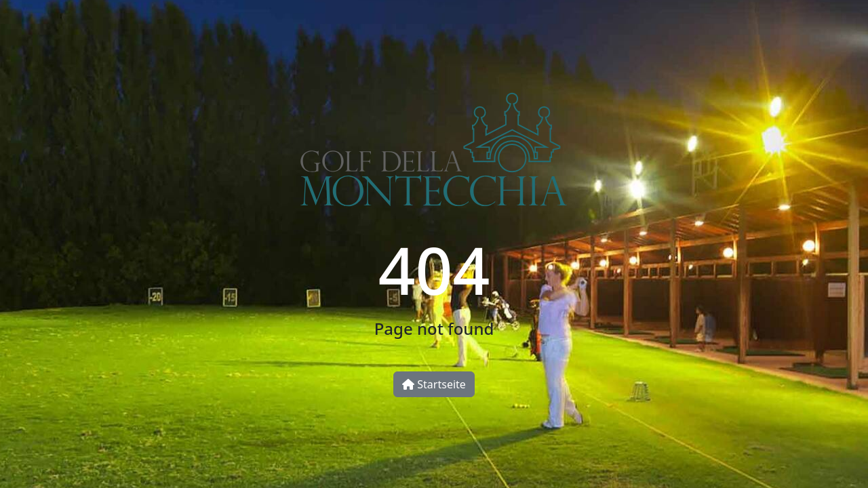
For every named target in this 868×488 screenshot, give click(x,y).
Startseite (434, 384)
